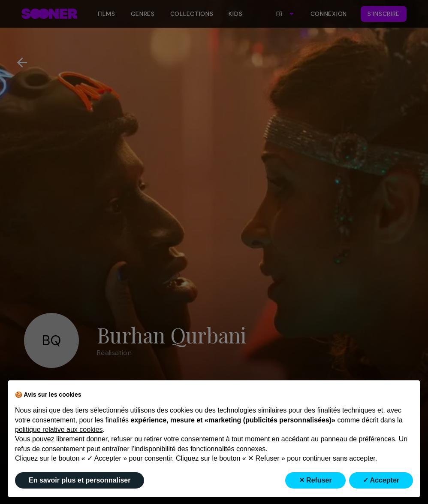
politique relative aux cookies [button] (59, 430)
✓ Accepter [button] (381, 480)
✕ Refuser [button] (315, 480)
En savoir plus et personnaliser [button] (80, 480)
